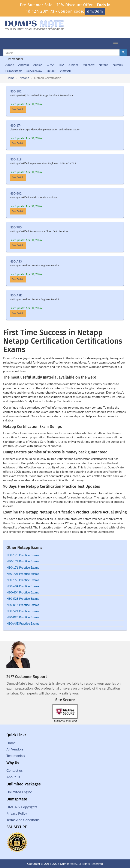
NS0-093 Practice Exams (23, 617)
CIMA (51, 65)
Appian (38, 65)
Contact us (14, 770)
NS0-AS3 (16, 261)
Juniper (73, 65)
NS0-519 (16, 159)
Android (23, 65)
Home (10, 78)
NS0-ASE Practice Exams (23, 623)
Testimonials (16, 756)
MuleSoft (88, 65)
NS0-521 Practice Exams (23, 611)
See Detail (18, 109)
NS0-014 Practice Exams (23, 605)
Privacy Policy (17, 813)
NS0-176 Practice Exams (23, 567)
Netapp (104, 65)
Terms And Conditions (23, 820)
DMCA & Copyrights (22, 807)
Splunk (51, 71)
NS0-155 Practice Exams (23, 580)
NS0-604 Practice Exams (23, 586)
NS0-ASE (16, 295)
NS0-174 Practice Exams (23, 561)
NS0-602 (16, 193)
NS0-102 (16, 91)
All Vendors (15, 749)
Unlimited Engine (19, 792)
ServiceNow (34, 71)
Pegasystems (14, 71)
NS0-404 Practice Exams (23, 592)
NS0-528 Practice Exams (23, 599)
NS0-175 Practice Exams (23, 555)
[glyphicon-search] (123, 53)
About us (13, 777)
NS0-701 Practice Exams (23, 574)
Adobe (10, 65)
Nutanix (118, 65)
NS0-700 (16, 227)
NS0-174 (16, 125)
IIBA (61, 65)
